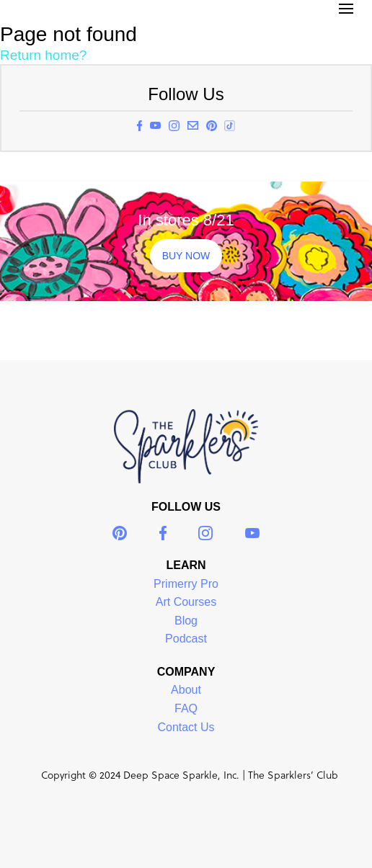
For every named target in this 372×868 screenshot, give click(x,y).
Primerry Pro (186, 584)
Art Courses (186, 602)
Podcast (186, 639)
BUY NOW (186, 256)
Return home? (43, 55)
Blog (186, 621)
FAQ (186, 708)
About (186, 690)
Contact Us (186, 727)
